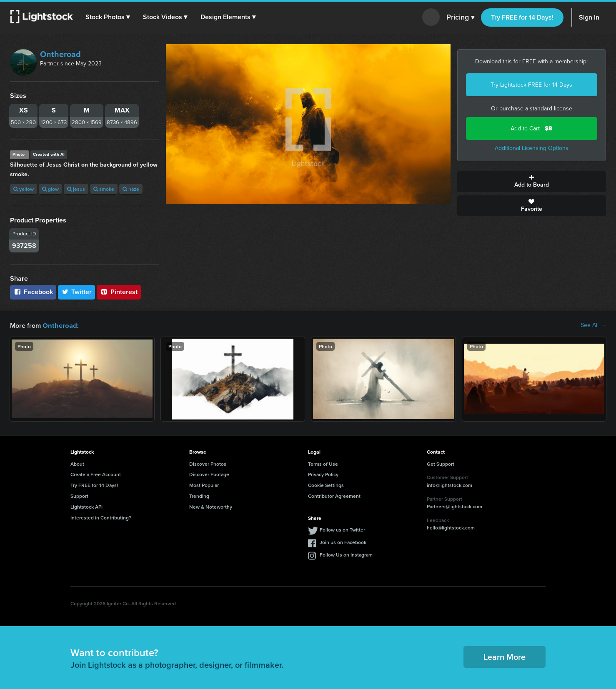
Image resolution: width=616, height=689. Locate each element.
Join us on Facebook (343, 542)
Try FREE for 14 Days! (522, 17)
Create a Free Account (96, 474)
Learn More (505, 656)
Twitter (77, 292)
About (77, 463)
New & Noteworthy (211, 506)
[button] (108, 17)
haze (131, 189)
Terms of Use (323, 463)
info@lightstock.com (449, 485)
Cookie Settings (326, 485)
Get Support (441, 463)
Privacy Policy (323, 474)
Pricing (460, 17)
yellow (24, 189)
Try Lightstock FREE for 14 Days (531, 85)
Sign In (589, 17)
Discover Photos (208, 463)
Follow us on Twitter (342, 529)
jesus (76, 189)
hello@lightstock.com (451, 527)
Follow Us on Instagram (346, 554)
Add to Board (532, 182)
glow (50, 189)
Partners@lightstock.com (454, 506)
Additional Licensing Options (532, 148)
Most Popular (204, 485)
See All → (593, 325)
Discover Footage (209, 474)
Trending (199, 496)
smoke (104, 189)
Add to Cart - (531, 129)
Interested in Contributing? (101, 517)
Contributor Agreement (334, 496)
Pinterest (119, 292)
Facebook (33, 292)
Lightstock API (86, 506)
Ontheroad (60, 54)
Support (79, 496)
